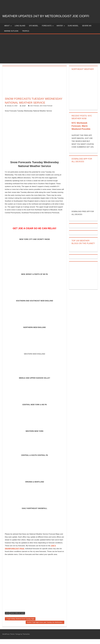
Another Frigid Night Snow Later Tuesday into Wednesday (44, 627)
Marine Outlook (11, 36)
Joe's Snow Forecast (46, 111)
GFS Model (34, 31)
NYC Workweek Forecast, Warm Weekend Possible (81, 131)
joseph (24, 111)
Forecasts (48, 31)
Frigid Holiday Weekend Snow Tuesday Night (21, 624)
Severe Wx (87, 31)
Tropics (26, 36)
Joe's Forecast (35, 111)
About (8, 31)
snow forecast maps (17, 618)
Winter (61, 31)
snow (7, 618)
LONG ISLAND (20, 31)
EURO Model (73, 31)
